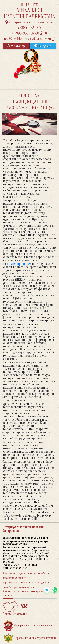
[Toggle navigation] (30, 85)
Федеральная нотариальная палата (30, 625)
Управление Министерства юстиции (30, 638)
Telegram (43, 46)
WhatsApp (16, 46)
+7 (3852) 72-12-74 (29, 28)
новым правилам (19, 264)
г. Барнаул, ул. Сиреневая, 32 (29, 22)
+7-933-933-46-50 (30, 33)
